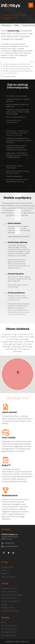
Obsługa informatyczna (9, 588)
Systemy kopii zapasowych (10, 601)
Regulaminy (5, 574)
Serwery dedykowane (9, 592)
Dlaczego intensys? (8, 567)
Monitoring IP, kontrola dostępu (12, 595)
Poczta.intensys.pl (10, 635)
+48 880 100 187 (9, 543)
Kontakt (4, 570)
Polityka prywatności (8, 577)
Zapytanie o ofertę (10, 626)
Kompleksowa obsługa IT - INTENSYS (11, 6)
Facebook (4, 553)
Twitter (9, 553)
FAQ (5, 623)
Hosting (4, 604)
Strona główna (6, 25)
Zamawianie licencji (11, 629)
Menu (31, 5)
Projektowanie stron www (10, 611)
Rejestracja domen (8, 608)
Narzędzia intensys (10, 632)
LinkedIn (13, 553)
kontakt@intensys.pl (11, 546)
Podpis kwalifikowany (9, 598)
